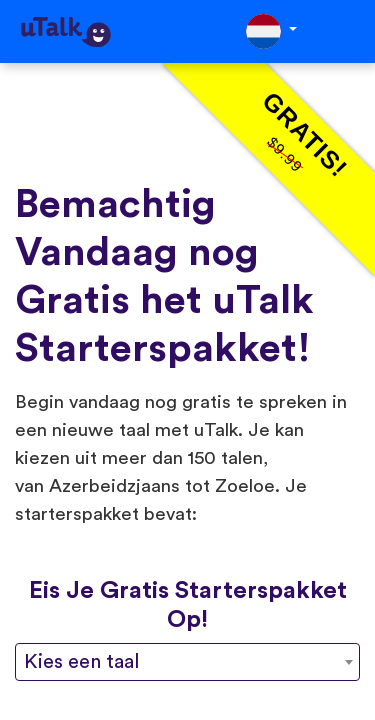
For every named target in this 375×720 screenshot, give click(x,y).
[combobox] (187, 662)
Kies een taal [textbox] (82, 662)
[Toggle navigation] (346, 31)
